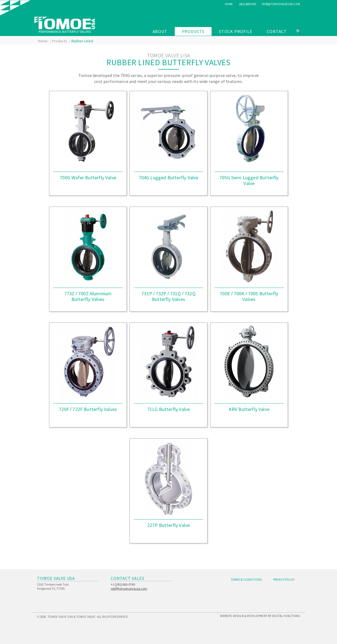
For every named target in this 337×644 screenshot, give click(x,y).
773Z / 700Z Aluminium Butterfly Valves (88, 296)
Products (193, 31)
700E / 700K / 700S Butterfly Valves (249, 296)
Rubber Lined (82, 41)
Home (229, 4)
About (160, 31)
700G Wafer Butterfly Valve (88, 178)
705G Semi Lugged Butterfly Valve (249, 180)
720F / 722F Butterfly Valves (88, 409)
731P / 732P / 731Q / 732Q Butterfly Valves (168, 296)
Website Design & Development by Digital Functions (260, 616)
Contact (277, 31)
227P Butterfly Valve (169, 525)
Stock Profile (236, 31)
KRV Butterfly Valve (249, 409)
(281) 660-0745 (247, 4)
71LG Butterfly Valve (169, 409)
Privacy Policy (284, 579)
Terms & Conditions (246, 579)
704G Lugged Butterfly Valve (169, 178)
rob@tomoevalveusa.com (281, 4)
